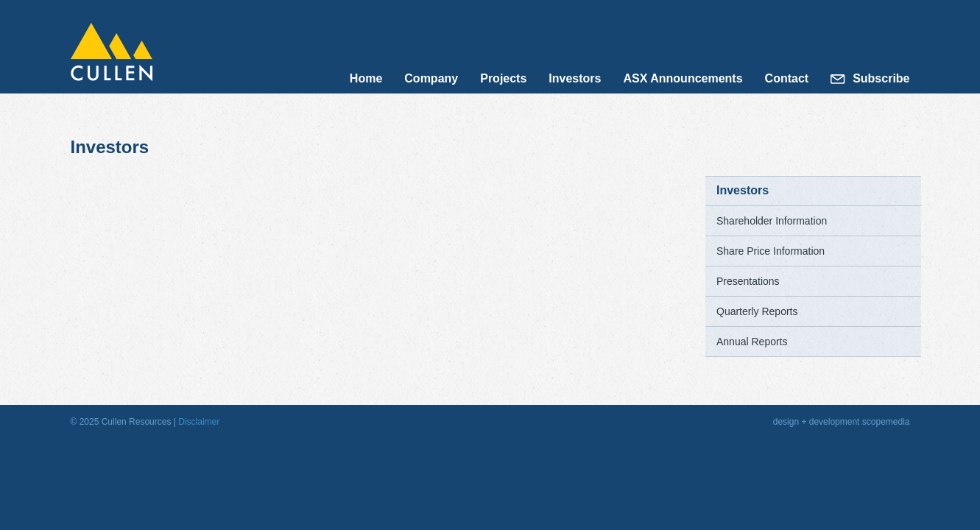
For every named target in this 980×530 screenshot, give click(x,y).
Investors (575, 78)
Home (366, 78)
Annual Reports (752, 342)
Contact (787, 78)
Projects (503, 78)
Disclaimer (199, 422)
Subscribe (881, 78)
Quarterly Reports (757, 311)
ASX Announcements (683, 78)
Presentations (748, 281)
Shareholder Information (772, 221)
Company (431, 78)
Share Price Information (771, 251)
